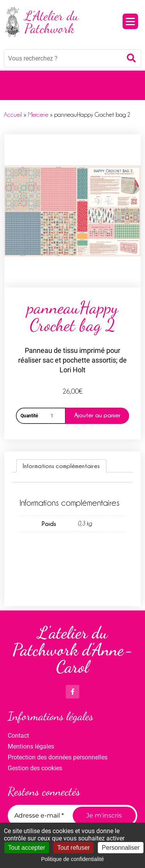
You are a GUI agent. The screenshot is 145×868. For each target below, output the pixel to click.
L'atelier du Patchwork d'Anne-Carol (73, 650)
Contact (18, 736)
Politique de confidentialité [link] (72, 859)
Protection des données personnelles (58, 757)
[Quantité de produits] (53, 416)
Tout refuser (73, 848)
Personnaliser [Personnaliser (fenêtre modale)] (121, 848)
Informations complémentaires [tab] (61, 466)
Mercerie (38, 115)
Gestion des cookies (35, 768)
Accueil (13, 115)
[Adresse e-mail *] (41, 816)
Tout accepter (27, 848)
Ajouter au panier (97, 415)
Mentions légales (31, 746)
